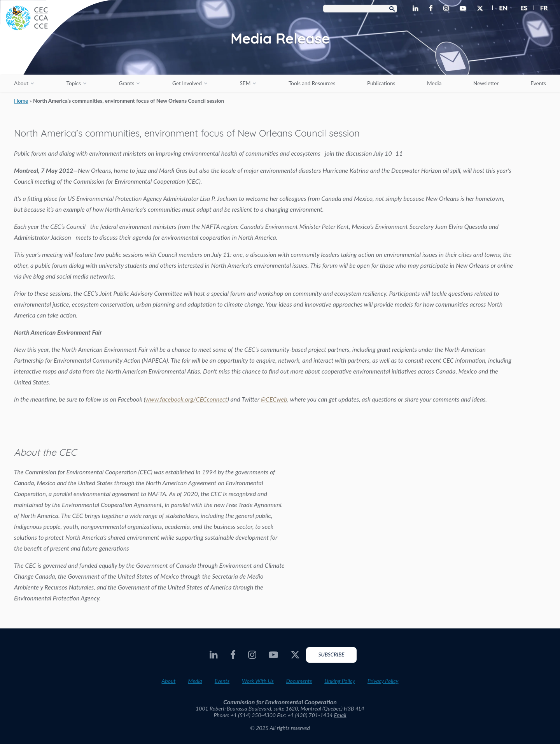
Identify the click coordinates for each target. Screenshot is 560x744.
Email (340, 715)
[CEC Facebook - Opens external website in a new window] (432, 9)
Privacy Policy (383, 681)
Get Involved (187, 83)
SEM (245, 83)
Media (434, 83)
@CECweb (274, 399)
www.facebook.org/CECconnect (186, 399)
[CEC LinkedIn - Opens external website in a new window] (417, 9)
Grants (127, 83)
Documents (299, 681)
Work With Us (258, 681)
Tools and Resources (312, 83)
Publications (381, 83)
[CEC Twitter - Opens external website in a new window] (481, 9)
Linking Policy (340, 681)
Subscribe (332, 655)
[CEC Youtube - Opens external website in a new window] (464, 9)
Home (21, 101)
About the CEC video (432, 514)
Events (538, 83)
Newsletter (486, 83)
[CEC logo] (58, 58)
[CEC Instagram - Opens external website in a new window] (448, 9)
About (21, 83)
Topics (74, 83)
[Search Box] (360, 9)
